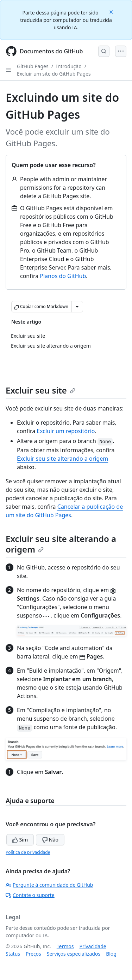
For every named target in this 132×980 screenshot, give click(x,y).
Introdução (69, 66)
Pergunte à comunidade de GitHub (49, 885)
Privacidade (93, 946)
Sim (20, 840)
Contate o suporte (30, 895)
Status (13, 954)
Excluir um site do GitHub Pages (54, 74)
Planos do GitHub (63, 276)
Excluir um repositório (66, 431)
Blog (111, 954)
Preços (33, 954)
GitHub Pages (33, 66)
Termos (65, 946)
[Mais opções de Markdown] (77, 307)
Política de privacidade (28, 852)
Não (50, 840)
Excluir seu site (40, 390)
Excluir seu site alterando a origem (62, 459)
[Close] (112, 11)
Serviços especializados (74, 954)
